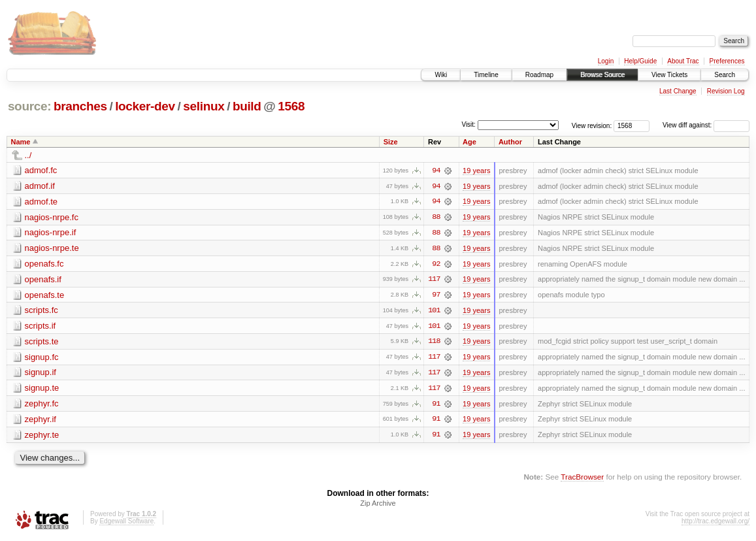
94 (436, 171)
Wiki (441, 75)
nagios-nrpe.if (51, 233)
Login (606, 61)
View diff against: (706, 125)
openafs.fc (44, 264)
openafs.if (43, 280)
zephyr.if (41, 421)
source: (29, 106)
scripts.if (41, 327)
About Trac (683, 61)
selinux (204, 106)
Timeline (486, 75)
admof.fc (41, 170)
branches (80, 106)
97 (436, 296)
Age (469, 142)
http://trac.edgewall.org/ (715, 524)
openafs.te (45, 296)
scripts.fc (41, 311)
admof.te (41, 202)
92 (436, 265)
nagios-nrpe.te (52, 249)
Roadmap (539, 75)
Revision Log (726, 91)
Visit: (468, 124)
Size (391, 142)
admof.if (40, 186)
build (247, 106)
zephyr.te (42, 437)
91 (436, 406)
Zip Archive (378, 506)
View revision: (592, 125)
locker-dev (145, 106)
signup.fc (42, 358)
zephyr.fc (42, 405)
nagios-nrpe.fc (52, 217)
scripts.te (42, 343)
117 (434, 280)
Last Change (678, 91)
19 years (476, 171)
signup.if (41, 374)
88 (436, 218)
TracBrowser (582, 479)
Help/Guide (640, 61)
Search (725, 75)
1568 (291, 106)
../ (28, 155)
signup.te (42, 390)
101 (434, 312)
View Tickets (669, 75)
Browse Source (602, 75)
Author (510, 142)
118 (434, 343)
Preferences (727, 61)
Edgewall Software (126, 524)
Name (21, 142)
